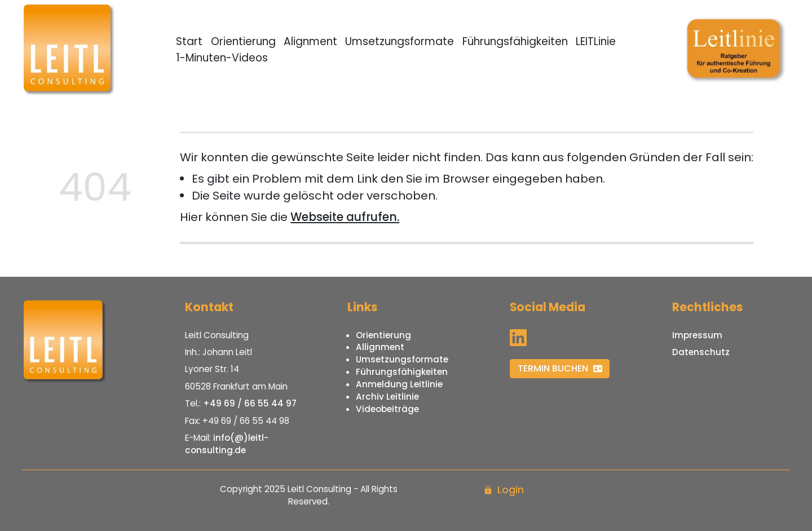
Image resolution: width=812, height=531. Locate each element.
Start (189, 41)
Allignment (380, 347)
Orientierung (243, 41)
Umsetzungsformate (400, 41)
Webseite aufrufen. (345, 217)
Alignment (310, 41)
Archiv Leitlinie (387, 397)
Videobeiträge (387, 409)
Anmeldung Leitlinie (399, 384)
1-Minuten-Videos (222, 58)
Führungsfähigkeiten (515, 41)
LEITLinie (596, 41)
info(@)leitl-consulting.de (227, 444)
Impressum (697, 335)
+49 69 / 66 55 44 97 (250, 403)
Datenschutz (701, 352)
